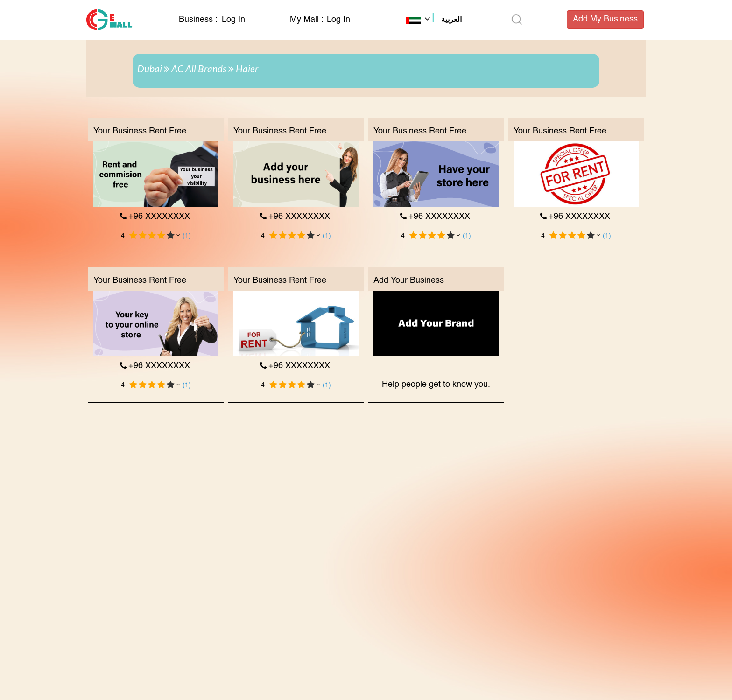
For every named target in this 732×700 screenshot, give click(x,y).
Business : (199, 20)
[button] (434, 21)
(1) (187, 236)
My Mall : (307, 20)
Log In (233, 20)
